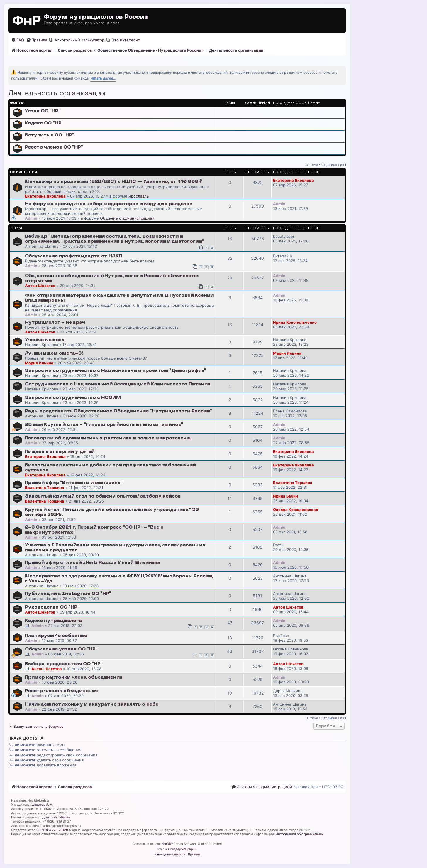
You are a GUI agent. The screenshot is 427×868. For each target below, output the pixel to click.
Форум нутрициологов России (96, 17)
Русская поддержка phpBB (177, 849)
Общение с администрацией (127, 218)
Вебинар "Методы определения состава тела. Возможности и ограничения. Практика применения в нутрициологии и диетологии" (115, 239)
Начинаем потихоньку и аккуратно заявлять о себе (92, 704)
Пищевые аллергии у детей (60, 452)
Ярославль (139, 196)
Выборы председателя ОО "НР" (64, 664)
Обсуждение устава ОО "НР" (61, 649)
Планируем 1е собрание (56, 636)
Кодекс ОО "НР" (44, 123)
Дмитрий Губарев (56, 817)
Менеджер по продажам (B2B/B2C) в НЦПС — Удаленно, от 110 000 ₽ (113, 182)
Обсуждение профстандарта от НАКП (73, 256)
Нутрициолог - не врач (55, 323)
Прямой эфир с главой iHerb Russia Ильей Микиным (92, 563)
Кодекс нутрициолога (54, 621)
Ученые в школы (45, 340)
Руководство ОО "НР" (52, 607)
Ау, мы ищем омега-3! (54, 353)
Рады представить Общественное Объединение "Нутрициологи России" (118, 411)
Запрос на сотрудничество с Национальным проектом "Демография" (116, 371)
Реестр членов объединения (61, 691)
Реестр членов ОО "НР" (54, 147)
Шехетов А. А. (42, 805)
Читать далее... (103, 78)
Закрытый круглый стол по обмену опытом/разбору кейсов (103, 496)
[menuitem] (18, 40)
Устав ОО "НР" (43, 111)
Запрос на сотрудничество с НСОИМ (73, 398)
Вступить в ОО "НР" (50, 135)
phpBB (166, 844)
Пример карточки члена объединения (74, 677)
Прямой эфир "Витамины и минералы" (74, 483)
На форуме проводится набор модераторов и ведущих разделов (109, 204)
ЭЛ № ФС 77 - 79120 (52, 830)
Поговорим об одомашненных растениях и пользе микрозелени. (108, 438)
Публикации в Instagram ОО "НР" (68, 594)
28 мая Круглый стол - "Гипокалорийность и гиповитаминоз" (104, 425)
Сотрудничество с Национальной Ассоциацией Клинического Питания (118, 384)
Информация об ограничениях (300, 834)
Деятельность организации (57, 94)
